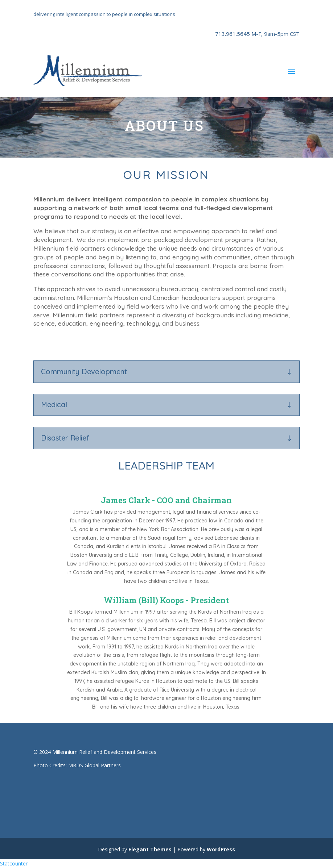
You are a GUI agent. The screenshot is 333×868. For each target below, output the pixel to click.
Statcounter (14, 863)
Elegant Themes (150, 849)
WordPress (221, 849)
